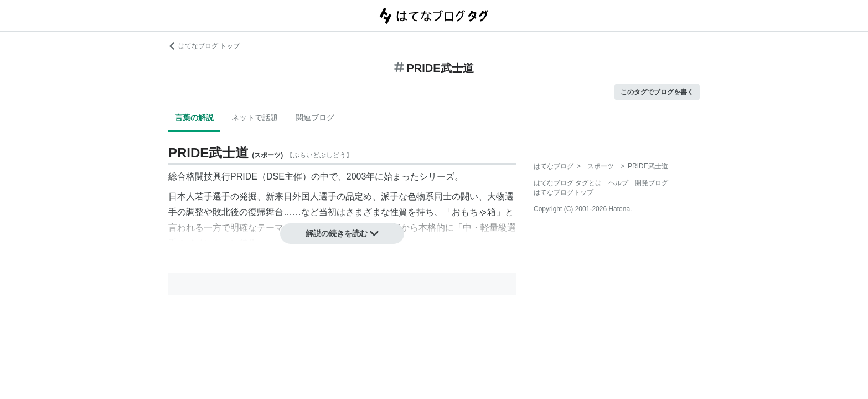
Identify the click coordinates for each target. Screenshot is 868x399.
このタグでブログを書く (657, 92)
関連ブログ (315, 117)
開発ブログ (652, 183)
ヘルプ (618, 183)
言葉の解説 (194, 117)
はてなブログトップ (564, 192)
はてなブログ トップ (204, 46)
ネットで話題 (255, 117)
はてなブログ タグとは (568, 183)
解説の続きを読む (342, 233)
